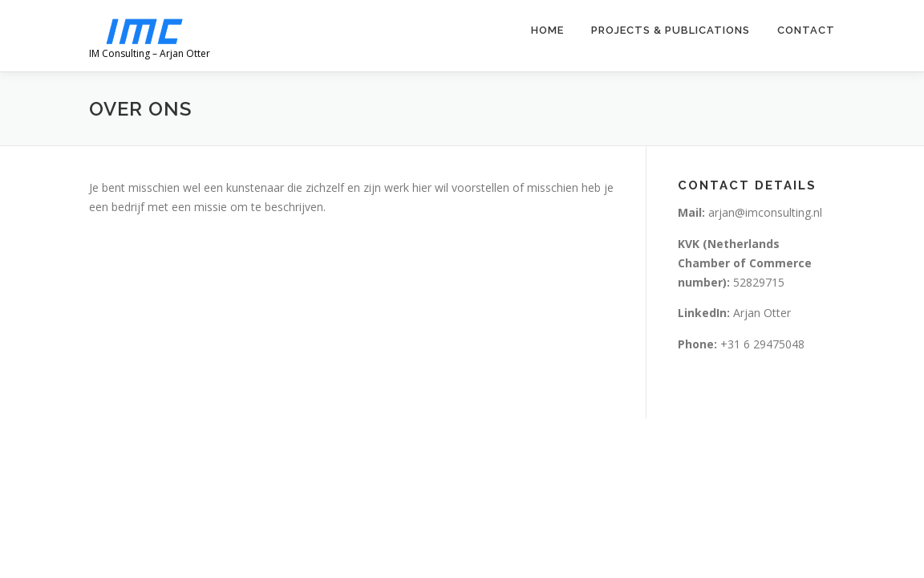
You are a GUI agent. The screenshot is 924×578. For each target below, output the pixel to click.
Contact (806, 30)
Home (547, 30)
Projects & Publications (671, 30)
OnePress (453, 456)
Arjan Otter (736, 313)
